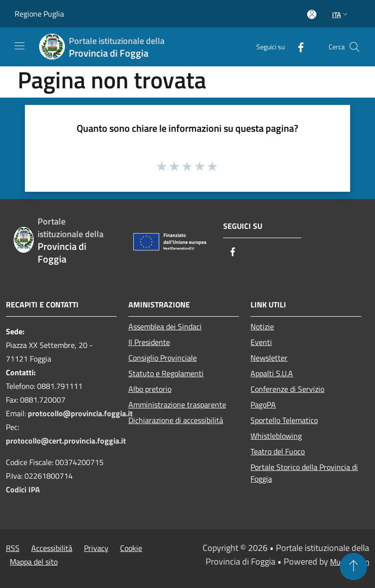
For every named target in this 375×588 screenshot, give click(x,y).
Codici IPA (23, 489)
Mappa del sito (34, 562)
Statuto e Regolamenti (166, 373)
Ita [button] (341, 14)
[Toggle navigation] (20, 46)
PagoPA (263, 405)
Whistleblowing (276, 436)
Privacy (96, 548)
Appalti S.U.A (272, 373)
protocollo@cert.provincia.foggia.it (66, 441)
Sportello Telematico (284, 420)
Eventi (261, 342)
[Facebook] (297, 47)
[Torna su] (354, 567)
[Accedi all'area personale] (312, 14)
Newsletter (269, 358)
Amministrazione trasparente (177, 405)
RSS (13, 548)
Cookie (131, 548)
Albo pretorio (150, 389)
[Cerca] (354, 47)
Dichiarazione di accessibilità (176, 420)
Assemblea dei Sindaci (165, 326)
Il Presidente (149, 342)
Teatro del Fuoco (278, 451)
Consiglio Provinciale (163, 358)
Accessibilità (52, 548)
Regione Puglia (39, 14)
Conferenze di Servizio (287, 389)
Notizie (262, 326)
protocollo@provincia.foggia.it (80, 413)
